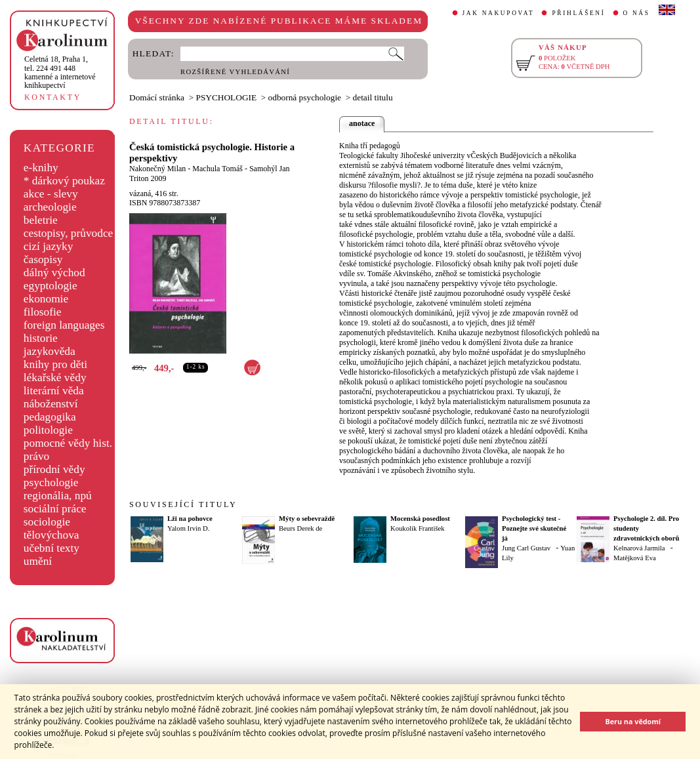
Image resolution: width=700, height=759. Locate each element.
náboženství (51, 404)
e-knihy (41, 168)
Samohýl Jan (270, 169)
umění (38, 561)
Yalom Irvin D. (188, 528)
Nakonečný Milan (157, 169)
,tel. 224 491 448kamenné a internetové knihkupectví (60, 72)
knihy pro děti (55, 364)
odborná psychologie (305, 97)
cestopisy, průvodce (69, 233)
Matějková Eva (635, 558)
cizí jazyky (49, 246)
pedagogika (50, 417)
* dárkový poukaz (64, 181)
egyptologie (51, 286)
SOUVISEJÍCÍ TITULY (183, 504)
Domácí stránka (157, 97)
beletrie (41, 220)
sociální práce (55, 509)
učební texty (51, 548)
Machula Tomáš (217, 169)
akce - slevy (51, 194)
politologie (48, 430)
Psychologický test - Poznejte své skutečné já (534, 528)
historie (41, 338)
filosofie (43, 312)
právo (36, 456)
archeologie (50, 207)
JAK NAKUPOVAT (499, 13)
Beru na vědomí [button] (633, 721)
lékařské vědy (55, 378)
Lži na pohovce (190, 519)
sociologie (47, 522)
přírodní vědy (54, 469)
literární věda (54, 391)
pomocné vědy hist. (68, 443)
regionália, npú (58, 496)
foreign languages (64, 325)
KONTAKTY (53, 97)
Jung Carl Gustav (526, 548)
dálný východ (54, 273)
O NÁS (637, 13)
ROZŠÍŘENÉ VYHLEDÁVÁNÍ (235, 72)
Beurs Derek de (300, 528)
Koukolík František (418, 528)
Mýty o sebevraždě (307, 519)
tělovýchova (51, 535)
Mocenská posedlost (420, 519)
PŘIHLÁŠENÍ (578, 13)
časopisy (43, 259)
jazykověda (50, 351)
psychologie (51, 482)
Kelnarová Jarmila (639, 548)
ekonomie (46, 299)
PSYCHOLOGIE (227, 97)
